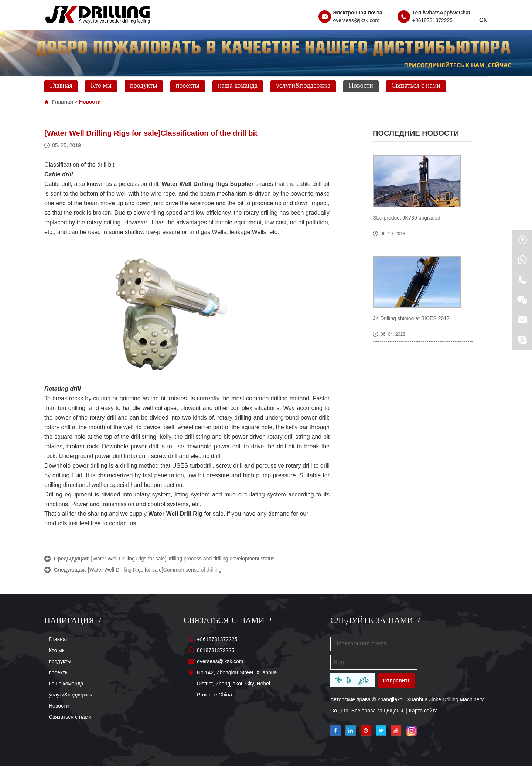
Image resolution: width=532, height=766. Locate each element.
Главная (61, 86)
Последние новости (416, 133)
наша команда (238, 86)
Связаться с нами (416, 86)
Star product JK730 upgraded (407, 218)
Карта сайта (423, 711)
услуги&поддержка (303, 86)
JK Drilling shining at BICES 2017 (411, 318)
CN (483, 20)
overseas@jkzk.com (356, 20)
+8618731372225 (432, 20)
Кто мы (101, 86)
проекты (188, 86)
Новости (361, 86)
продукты (144, 86)
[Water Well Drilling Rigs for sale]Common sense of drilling (155, 570)
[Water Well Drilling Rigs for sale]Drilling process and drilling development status (183, 559)
